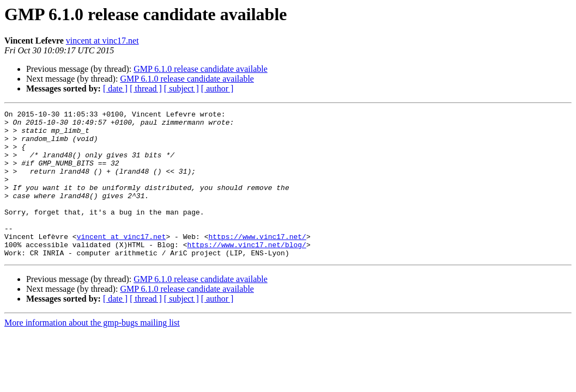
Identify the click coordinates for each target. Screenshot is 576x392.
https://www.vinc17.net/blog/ (246, 272)
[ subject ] (181, 88)
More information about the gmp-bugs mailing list (92, 352)
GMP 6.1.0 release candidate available (201, 69)
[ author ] (217, 88)
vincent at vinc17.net (102, 41)
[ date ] (115, 88)
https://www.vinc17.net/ (257, 262)
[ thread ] (146, 88)
